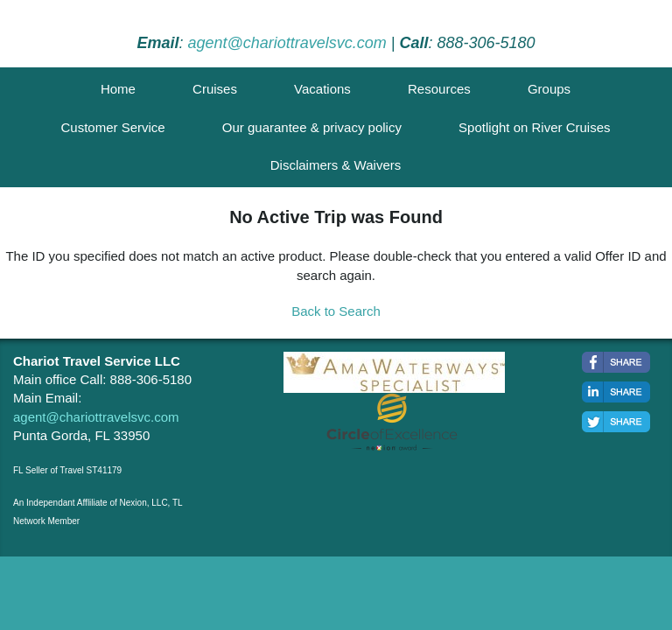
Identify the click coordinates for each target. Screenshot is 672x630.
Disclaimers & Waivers (336, 165)
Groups (549, 89)
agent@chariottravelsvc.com (287, 43)
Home (118, 89)
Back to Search (336, 311)
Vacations (322, 89)
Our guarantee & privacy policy (312, 127)
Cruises (215, 89)
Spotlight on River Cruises (534, 127)
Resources (439, 89)
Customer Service (112, 127)
